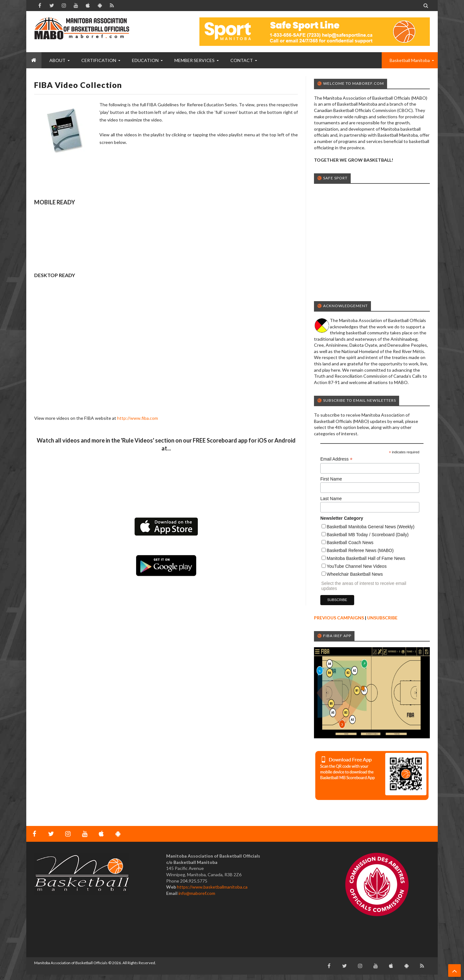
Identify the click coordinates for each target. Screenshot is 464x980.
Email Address (336, 459)
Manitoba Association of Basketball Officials (71, 963)
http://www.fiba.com (138, 418)
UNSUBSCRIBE (382, 618)
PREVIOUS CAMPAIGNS (339, 618)
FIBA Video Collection (78, 85)
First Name (331, 479)
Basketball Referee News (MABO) (360, 550)
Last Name (331, 499)
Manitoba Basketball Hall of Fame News (366, 558)
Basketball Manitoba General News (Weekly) (371, 527)
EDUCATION (145, 60)
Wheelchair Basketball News (355, 574)
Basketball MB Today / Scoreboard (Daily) (368, 535)
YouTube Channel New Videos (357, 566)
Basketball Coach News (350, 543)
